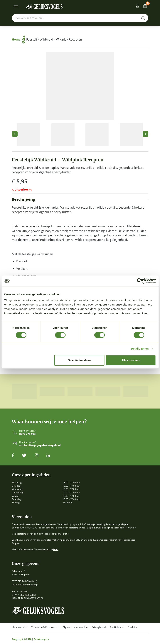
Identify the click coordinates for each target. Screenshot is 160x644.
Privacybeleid (99, 627)
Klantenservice (19, 627)
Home (19, 39)
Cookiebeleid (117, 627)
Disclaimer (133, 627)
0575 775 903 (27, 434)
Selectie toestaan (79, 360)
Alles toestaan (131, 360)
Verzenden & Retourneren (45, 627)
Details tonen (140, 349)
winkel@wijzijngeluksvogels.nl (40, 445)
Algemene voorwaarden (75, 627)
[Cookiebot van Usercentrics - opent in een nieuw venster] (140, 281)
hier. (56, 549)
